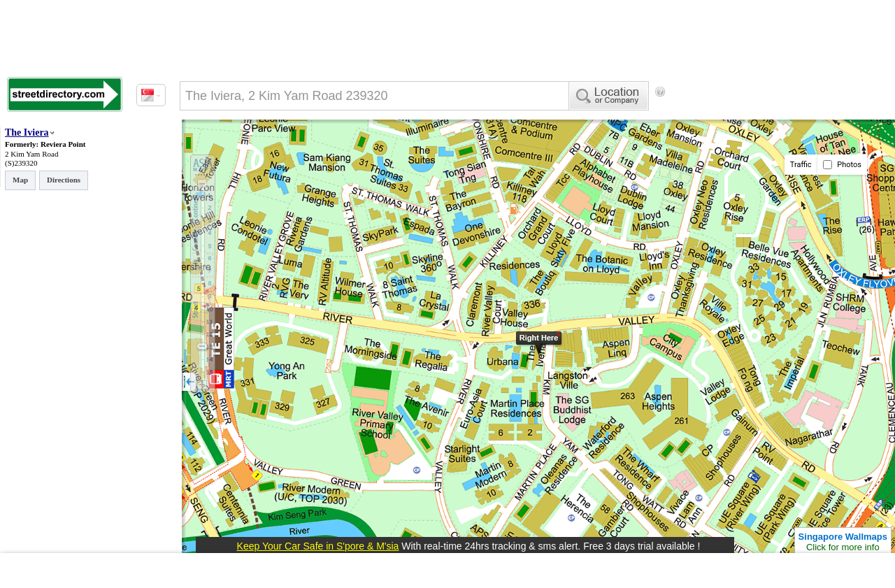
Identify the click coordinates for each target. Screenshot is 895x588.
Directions (64, 180)
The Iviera (27, 132)
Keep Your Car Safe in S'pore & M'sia (318, 546)
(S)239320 (21, 163)
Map (20, 180)
